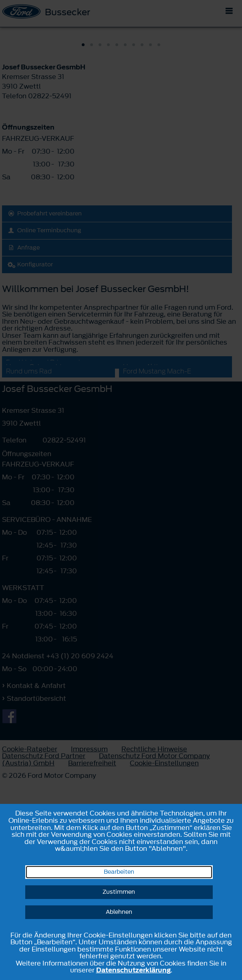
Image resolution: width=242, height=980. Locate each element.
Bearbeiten (119, 872)
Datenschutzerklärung (133, 970)
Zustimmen (119, 892)
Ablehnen (119, 912)
